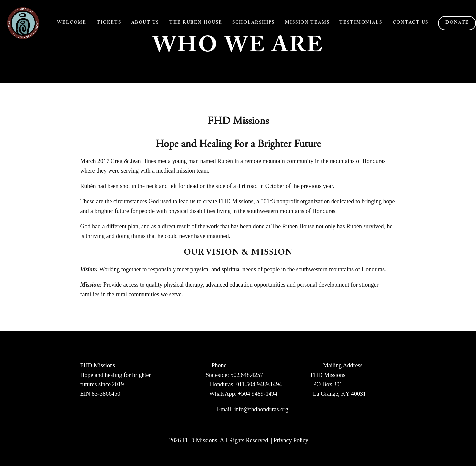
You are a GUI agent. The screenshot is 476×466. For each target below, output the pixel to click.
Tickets (109, 23)
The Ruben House (196, 23)
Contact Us (410, 23)
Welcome (72, 23)
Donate (457, 23)
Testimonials (361, 23)
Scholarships (254, 23)
